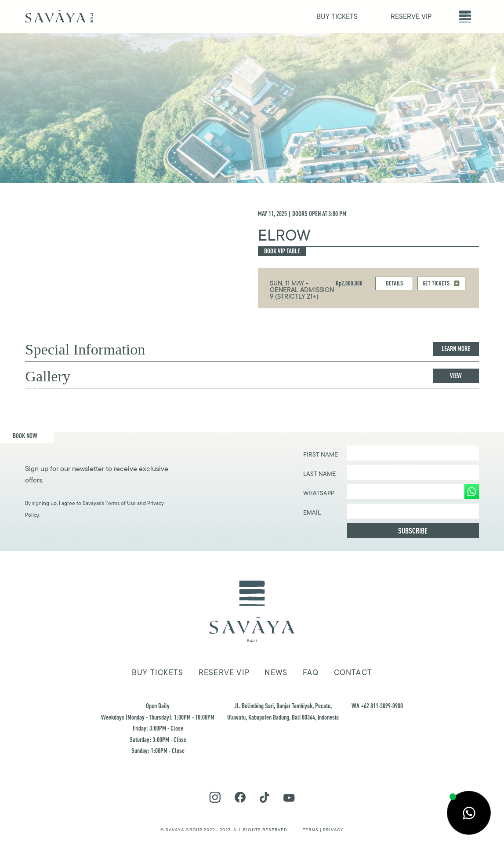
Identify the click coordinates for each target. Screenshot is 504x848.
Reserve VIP (224, 673)
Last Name (319, 474)
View (456, 375)
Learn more (456, 349)
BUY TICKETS (337, 16)
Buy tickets (158, 673)
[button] (465, 16)
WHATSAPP (319, 493)
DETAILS (394, 283)
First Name (321, 454)
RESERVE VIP (411, 16)
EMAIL (312, 512)
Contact (353, 673)
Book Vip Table (282, 251)
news (276, 673)
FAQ (311, 673)
